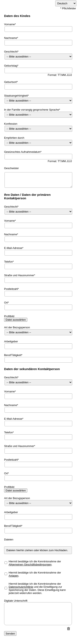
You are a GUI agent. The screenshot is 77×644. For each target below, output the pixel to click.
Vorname (9, 24)
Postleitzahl (11, 289)
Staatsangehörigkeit (16, 96)
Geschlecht (11, 52)
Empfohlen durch (14, 138)
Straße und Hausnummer (19, 275)
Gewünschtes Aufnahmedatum (22, 152)
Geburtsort (10, 82)
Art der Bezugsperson (17, 327)
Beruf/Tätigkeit (13, 355)
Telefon (8, 262)
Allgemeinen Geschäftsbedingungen (30, 565)
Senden (10, 634)
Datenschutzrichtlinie (21, 587)
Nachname (11, 38)
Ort (6, 303)
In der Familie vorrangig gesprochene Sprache (32, 110)
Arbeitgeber (11, 341)
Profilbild (9, 316)
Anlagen (14, 576)
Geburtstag (11, 66)
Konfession (11, 124)
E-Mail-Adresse (13, 248)
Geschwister (11, 168)
